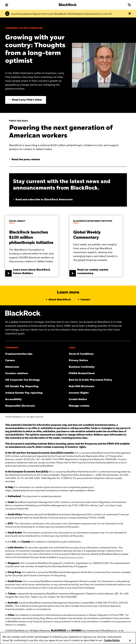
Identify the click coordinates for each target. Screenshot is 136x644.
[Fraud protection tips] (36, 354)
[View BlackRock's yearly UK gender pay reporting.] (36, 386)
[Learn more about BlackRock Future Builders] (32, 246)
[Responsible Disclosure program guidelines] (36, 406)
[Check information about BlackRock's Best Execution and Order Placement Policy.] (100, 380)
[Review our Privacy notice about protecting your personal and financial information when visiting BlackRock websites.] (100, 361)
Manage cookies (79, 406)
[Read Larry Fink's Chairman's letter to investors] (26, 100)
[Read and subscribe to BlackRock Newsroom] (68, 196)
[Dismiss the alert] (130, 14)
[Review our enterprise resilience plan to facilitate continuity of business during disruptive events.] (100, 367)
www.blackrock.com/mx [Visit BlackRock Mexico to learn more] (71, 557)
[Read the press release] (25, 160)
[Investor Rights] (100, 393)
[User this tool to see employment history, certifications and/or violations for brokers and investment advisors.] (100, 373)
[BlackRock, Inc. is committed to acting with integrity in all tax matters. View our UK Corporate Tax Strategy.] (36, 380)
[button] (7, 5)
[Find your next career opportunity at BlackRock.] (36, 361)
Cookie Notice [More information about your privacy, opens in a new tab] (112, 642)
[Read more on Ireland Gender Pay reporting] (36, 393)
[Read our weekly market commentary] (96, 246)
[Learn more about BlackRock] (58, 300)
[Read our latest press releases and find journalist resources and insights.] (36, 367)
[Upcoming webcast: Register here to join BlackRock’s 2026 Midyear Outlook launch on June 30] (61, 14)
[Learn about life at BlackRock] (84, 300)
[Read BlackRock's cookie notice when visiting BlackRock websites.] (100, 399)
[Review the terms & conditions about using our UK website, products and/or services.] (100, 354)
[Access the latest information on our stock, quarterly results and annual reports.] (36, 373)
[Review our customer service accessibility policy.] (36, 399)
